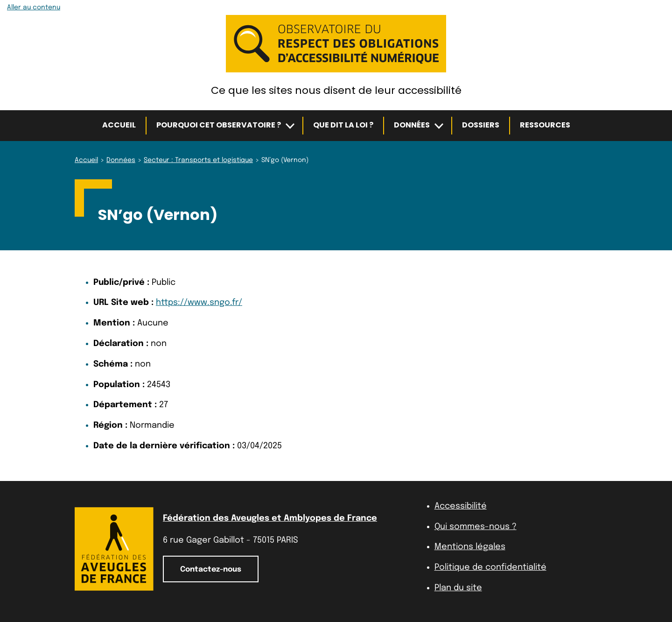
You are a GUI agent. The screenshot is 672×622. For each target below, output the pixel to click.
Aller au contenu (34, 7)
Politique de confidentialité (490, 567)
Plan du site (458, 588)
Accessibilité (461, 506)
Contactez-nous (211, 569)
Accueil (119, 125)
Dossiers (481, 125)
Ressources (545, 125)
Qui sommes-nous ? (476, 527)
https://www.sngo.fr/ (199, 303)
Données (412, 125)
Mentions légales (470, 547)
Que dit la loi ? (343, 125)
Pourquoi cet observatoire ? (219, 125)
